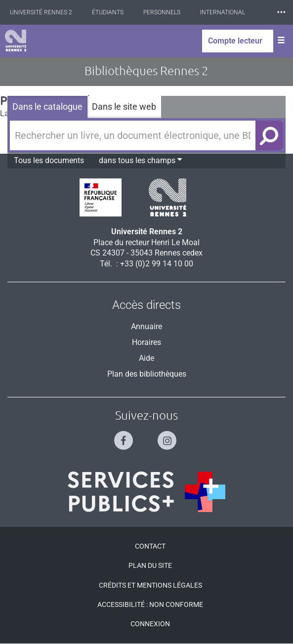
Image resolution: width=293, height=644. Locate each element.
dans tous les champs (140, 160)
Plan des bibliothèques (147, 374)
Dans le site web (124, 107)
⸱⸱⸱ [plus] (281, 12)
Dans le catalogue (47, 107)
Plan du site (150, 565)
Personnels (162, 12)
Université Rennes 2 (41, 12)
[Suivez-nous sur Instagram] (168, 436)
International (223, 12)
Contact (150, 546)
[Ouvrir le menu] (281, 41)
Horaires (146, 342)
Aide (146, 358)
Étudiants (108, 12)
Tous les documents (49, 160)
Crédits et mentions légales (150, 585)
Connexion (150, 624)
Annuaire (146, 326)
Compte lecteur (235, 41)
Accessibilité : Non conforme (150, 604)
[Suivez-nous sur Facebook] (125, 436)
